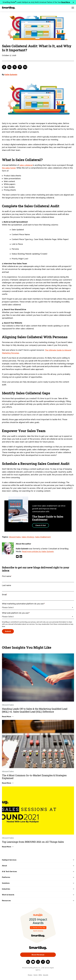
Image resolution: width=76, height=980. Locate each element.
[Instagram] (38, 962)
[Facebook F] (43, 962)
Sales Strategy (28, 537)
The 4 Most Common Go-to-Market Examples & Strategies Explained (34, 777)
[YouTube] (33, 962)
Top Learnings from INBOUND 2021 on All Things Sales (33, 842)
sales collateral (26, 165)
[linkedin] (9, 67)
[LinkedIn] (21, 557)
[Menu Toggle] (73, 8)
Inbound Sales (15, 537)
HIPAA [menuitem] (40, 975)
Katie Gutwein (11, 75)
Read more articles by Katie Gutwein (38, 552)
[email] (25, 67)
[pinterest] (20, 67)
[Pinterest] (48, 962)
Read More (66, 2)
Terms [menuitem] (35, 975)
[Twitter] (17, 557)
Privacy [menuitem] (30, 975)
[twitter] (15, 67)
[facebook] (4, 67)
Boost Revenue (38, 955)
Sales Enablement (43, 537)
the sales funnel (9, 168)
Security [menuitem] (46, 975)
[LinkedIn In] (28, 962)
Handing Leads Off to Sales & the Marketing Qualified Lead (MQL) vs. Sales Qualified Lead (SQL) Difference (35, 710)
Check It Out (41, 525)
